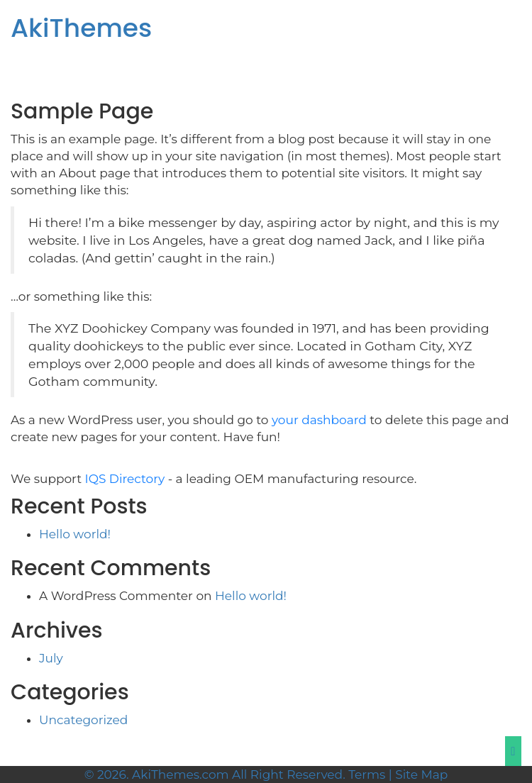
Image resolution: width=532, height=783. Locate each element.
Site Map (421, 774)
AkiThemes (81, 28)
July (51, 658)
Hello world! (75, 534)
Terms (367, 774)
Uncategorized (83, 720)
